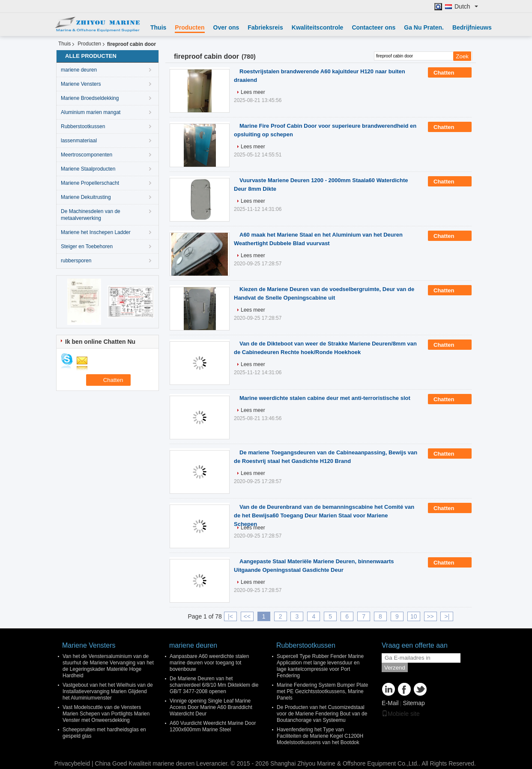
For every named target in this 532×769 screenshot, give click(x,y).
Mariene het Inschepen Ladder (96, 232)
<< (247, 616)
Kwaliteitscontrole (318, 27)
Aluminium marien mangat (91, 112)
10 (414, 616)
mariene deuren (79, 70)
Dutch (466, 7)
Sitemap (414, 703)
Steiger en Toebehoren (87, 246)
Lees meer (253, 92)
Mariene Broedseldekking (90, 98)
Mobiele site (401, 714)
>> (430, 616)
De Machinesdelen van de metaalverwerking (91, 215)
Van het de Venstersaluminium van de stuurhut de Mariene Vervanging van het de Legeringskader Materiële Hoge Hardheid (108, 666)
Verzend (395, 668)
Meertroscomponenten (87, 155)
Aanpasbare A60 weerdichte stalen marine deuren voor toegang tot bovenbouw (209, 663)
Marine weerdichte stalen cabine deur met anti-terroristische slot (325, 398)
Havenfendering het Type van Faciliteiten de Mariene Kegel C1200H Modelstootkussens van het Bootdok (320, 736)
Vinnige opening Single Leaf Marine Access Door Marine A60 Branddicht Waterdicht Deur (211, 707)
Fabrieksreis (265, 27)
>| (447, 616)
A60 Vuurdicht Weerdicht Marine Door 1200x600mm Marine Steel (213, 726)
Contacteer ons (374, 27)
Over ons (226, 27)
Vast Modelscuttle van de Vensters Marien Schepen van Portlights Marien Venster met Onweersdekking (106, 714)
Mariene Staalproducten (88, 169)
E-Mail (390, 703)
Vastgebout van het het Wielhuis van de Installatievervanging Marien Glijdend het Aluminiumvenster (108, 691)
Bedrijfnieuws (472, 27)
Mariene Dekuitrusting (86, 197)
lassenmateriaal (79, 141)
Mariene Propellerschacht (90, 183)
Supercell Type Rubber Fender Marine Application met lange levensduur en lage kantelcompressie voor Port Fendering (320, 666)
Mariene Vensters (81, 84)
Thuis (158, 27)
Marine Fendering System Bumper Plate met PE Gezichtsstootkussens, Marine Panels (322, 691)
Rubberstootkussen (83, 126)
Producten (190, 27)
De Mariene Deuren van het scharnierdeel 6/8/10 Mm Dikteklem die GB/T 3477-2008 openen (214, 685)
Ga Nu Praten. (424, 27)
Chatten (450, 73)
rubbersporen (76, 261)
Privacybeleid (72, 763)
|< (230, 616)
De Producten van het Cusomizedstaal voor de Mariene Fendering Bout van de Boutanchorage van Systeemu (322, 714)
